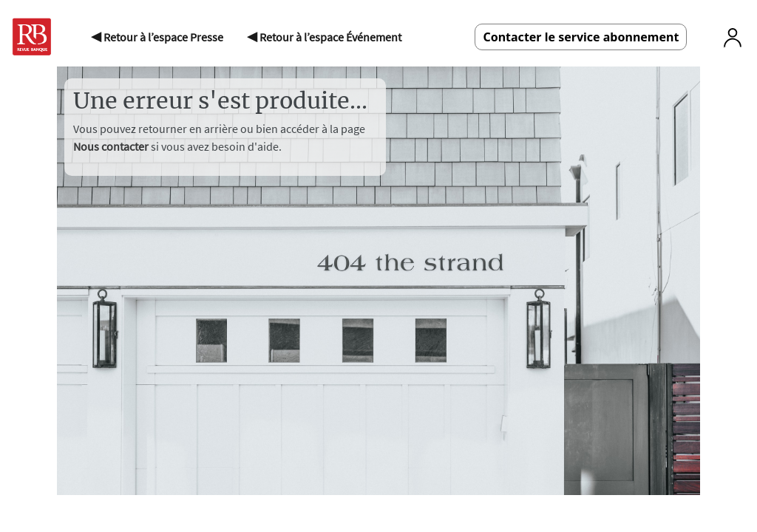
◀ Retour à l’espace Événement (324, 37)
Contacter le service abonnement (581, 37)
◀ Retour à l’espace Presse (157, 37)
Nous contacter (112, 146)
